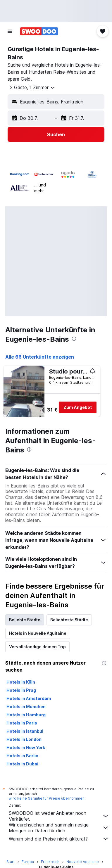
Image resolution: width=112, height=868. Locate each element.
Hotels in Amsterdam (29, 698)
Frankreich (50, 862)
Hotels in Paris (22, 723)
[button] (10, 31)
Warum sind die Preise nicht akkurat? (59, 839)
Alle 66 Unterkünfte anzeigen (40, 357)
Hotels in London (24, 739)
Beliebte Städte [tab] (25, 620)
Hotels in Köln (21, 682)
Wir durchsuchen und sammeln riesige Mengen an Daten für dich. (59, 828)
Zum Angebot (78, 407)
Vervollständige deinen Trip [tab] (37, 647)
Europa (28, 862)
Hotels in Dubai (22, 764)
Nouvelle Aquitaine (83, 862)
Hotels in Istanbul (25, 731)
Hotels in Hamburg (26, 715)
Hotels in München (26, 707)
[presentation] (74, 339)
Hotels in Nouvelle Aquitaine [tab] (38, 633)
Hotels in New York (26, 747)
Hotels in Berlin (22, 756)
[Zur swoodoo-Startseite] (39, 31)
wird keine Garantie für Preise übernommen (47, 798)
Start (11, 862)
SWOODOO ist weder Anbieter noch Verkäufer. (59, 816)
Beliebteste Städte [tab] (69, 620)
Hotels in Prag (21, 690)
